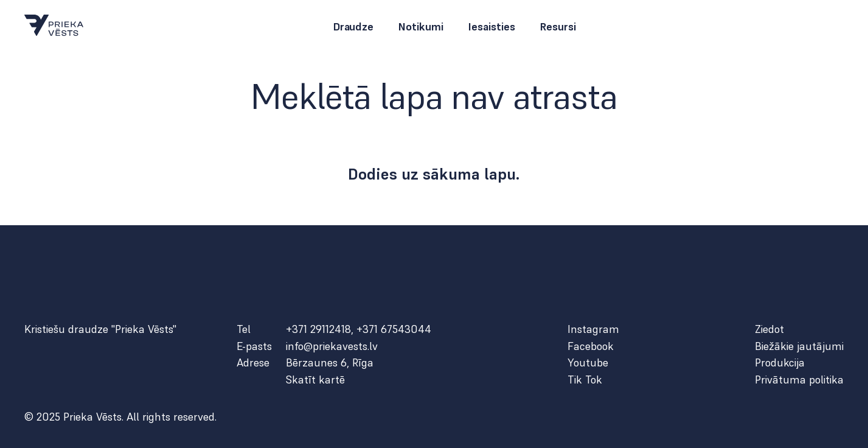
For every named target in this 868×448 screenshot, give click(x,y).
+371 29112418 (318, 329)
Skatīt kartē (315, 380)
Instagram (593, 329)
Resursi (558, 27)
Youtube (588, 363)
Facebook (591, 346)
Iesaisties (491, 27)
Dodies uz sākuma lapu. (434, 174)
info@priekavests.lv (332, 346)
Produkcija (780, 363)
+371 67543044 (394, 329)
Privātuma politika (799, 380)
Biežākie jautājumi (799, 346)
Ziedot (769, 329)
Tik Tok (585, 380)
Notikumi (421, 27)
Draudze (353, 27)
